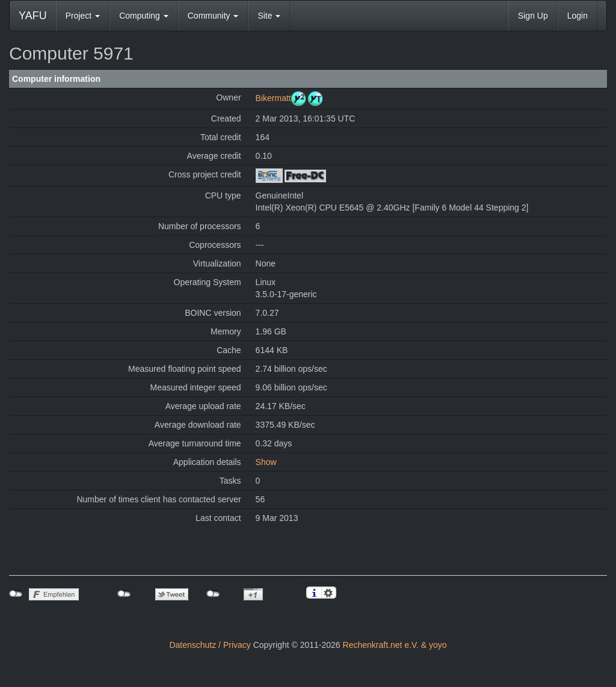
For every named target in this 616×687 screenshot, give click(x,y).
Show (266, 462)
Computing (144, 16)
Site (269, 16)
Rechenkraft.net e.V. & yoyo (395, 645)
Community (213, 16)
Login (577, 16)
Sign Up (533, 16)
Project (83, 16)
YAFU (33, 16)
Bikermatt (273, 98)
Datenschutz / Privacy (210, 645)
